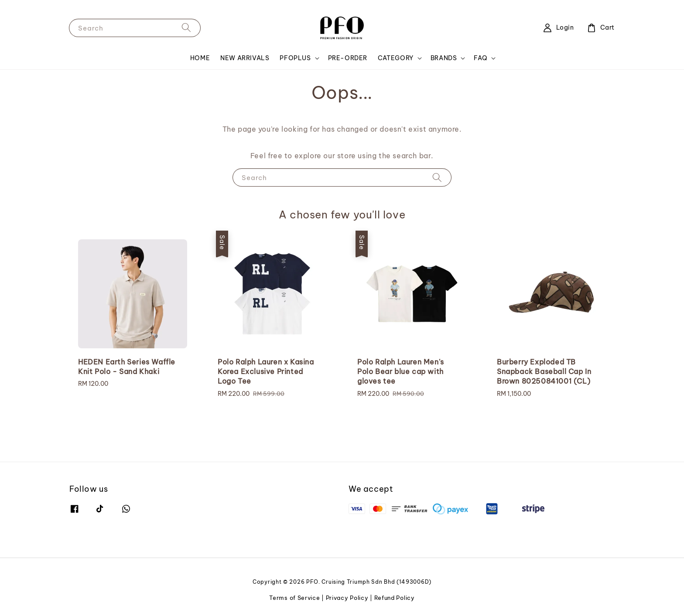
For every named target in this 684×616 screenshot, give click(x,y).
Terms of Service (294, 598)
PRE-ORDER (348, 58)
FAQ (481, 58)
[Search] (186, 28)
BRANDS (444, 58)
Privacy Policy (347, 598)
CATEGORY (396, 58)
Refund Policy (395, 598)
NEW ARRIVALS (245, 58)
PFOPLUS (295, 58)
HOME (200, 58)
